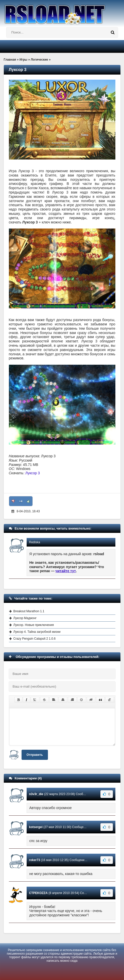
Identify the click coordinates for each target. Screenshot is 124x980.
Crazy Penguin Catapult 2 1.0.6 (35, 639)
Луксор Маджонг (25, 618)
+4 (21, 501)
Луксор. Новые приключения (34, 625)
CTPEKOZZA (38, 893)
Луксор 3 (33, 473)
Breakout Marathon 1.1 (29, 611)
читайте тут (66, 571)
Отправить (35, 755)
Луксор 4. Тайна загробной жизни (37, 632)
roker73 (35, 860)
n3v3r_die (36, 794)
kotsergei (36, 827)
